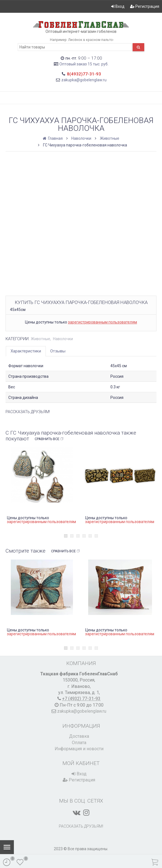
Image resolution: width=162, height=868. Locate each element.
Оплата (79, 743)
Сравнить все (49, 439)
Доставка (79, 736)
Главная (53, 138)
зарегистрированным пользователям (102, 322)
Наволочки (81, 138)
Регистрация (145, 6)
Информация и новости (79, 749)
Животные (110, 138)
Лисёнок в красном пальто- (91, 40)
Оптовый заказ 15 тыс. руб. (84, 64)
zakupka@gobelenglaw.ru (84, 80)
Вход (118, 6)
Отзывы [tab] (58, 351)
